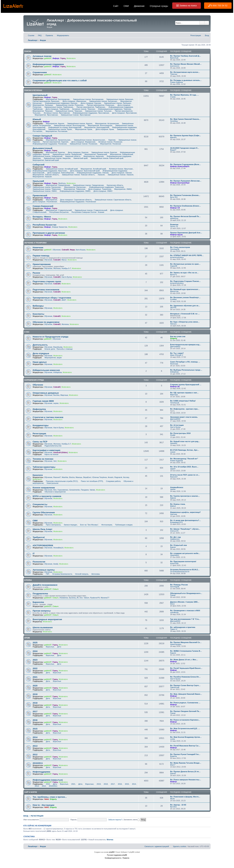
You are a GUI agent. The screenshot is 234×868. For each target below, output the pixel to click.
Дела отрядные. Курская (90, 103)
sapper (173, 469)
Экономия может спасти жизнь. (184, 417)
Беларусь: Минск (42, 217)
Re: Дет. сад (175, 537)
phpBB (111, 852)
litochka (56, 395)
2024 (35, 651)
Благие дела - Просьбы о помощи (57, 349)
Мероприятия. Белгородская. (57, 99)
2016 (35, 720)
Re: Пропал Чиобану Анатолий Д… (186, 56)
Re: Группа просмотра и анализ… (185, 496)
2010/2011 (38, 763)
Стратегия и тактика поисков (48, 417)
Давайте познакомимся (45, 585)
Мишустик (174, 291)
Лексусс (173, 324)
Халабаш (174, 121)
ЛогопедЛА (175, 249)
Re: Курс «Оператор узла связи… (185, 322)
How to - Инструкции (43, 805)
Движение (139, 6)
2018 (35, 703)
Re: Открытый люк (179, 545)
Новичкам (38, 248)
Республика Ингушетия (58, 212)
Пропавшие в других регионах (49, 233)
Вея (55, 490)
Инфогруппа (39, 409)
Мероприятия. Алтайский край (92, 169)
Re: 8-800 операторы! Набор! (183, 401)
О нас (27, 332)
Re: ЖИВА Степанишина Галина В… (186, 651)
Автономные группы (44, 570)
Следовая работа (112, 481)
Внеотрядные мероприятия (47, 619)
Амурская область (72, 156)
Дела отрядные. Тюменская (99, 189)
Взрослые (49, 647)
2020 (35, 686)
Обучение (57, 250)
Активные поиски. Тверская (83, 109)
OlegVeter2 (175, 555)
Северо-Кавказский (43, 206)
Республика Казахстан (45, 225)
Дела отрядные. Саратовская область (75, 200)
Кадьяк (173, 653)
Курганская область (114, 185)
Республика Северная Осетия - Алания (87, 212)
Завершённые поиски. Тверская (68, 111)
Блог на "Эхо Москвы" (88, 525)
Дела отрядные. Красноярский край (84, 171)
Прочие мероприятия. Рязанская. (100, 105)
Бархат (173, 547)
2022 (35, 668)
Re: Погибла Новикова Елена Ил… (185, 677)
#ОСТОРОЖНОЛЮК (43, 545)
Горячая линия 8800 (43, 401)
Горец (63, 58)
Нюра (72, 250)
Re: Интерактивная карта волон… (185, 72)
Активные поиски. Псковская (109, 142)
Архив (27, 638)
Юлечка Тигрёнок (100, 477)
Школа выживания (43, 627)
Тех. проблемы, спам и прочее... (50, 797)
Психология (39, 562)
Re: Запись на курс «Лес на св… (184, 273)
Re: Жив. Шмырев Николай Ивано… (186, 694)
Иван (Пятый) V (177, 355)
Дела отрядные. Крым (104, 129)
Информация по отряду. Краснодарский (64, 127)
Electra (72, 477)
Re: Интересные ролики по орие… (185, 264)
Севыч (55, 589)
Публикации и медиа (123, 525)
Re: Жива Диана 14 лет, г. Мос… (184, 660)
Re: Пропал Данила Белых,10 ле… (185, 772)
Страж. (173, 97)
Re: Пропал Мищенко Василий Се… (186, 642)
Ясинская (174, 364)
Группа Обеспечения (44, 512)
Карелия (111, 140)
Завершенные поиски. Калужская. (102, 101)
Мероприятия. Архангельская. (57, 140)
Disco (172, 604)
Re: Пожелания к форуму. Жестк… (185, 797)
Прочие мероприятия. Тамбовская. (90, 107)
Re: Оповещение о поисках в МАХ (185, 611)
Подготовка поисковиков (46, 290)
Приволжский (40, 196)
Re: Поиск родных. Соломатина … (185, 703)
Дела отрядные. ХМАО (102, 191)
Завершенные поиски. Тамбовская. (58, 107)
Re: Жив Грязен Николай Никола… (185, 119)
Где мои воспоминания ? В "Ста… (185, 619)
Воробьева (58, 347)
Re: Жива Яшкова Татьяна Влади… (186, 763)
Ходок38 (174, 266)
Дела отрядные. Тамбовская (56, 109)
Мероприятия (50, 200)
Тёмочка (174, 74)
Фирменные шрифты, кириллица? (185, 512)
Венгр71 (174, 275)
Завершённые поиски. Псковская (82, 144)
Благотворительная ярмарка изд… (186, 345)
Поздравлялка (40, 594)
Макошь (79, 477)
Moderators (71, 58)
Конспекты (38, 314)
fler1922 (173, 807)
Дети (58, 647)
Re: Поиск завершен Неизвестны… (186, 780)
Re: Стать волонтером (180, 247)
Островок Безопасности (61, 574)
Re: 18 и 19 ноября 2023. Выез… (184, 467)
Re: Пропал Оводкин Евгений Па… (185, 711)
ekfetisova (174, 218)
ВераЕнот (87, 477)
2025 (35, 643)
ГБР (46, 574)
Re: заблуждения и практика (183, 627)
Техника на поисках (43, 459)
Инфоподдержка (41, 772)
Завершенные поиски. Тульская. (97, 111)
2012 (35, 755)
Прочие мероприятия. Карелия (54, 142)
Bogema (173, 756)
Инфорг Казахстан (60, 227)
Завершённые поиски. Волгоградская (68, 125)
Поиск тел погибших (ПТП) (91, 481)
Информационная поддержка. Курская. (60, 103)
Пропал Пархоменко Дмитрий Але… (186, 233)
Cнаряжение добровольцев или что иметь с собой (60, 80)
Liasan (173, 452)
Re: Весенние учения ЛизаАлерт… (185, 297)
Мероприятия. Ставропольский (58, 210)
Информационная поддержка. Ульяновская (77, 202)
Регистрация (39, 434)
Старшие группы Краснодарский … (186, 385)
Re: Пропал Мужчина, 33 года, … (184, 95)
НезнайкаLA (58, 548)
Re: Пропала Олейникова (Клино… (185, 206)
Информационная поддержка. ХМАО (74, 191)
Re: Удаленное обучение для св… (185, 306)
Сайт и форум (31, 792)
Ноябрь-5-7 (66, 268)
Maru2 (64, 260)
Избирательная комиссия (46, 370)
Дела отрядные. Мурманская (82, 142)
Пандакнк (85, 490)
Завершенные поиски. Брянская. (119, 99)
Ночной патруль (81, 574)
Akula (172, 799)
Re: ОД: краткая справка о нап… (184, 393)
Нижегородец (176, 644)
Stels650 (174, 443)
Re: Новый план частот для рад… (185, 441)
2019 (35, 694)
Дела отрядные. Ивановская (73, 101)
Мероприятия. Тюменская (74, 189)
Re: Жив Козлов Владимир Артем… (186, 737)
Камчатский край (79, 158)
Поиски (28, 51)
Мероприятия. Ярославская (45, 115)
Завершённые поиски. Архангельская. (89, 140)
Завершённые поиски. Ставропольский (90, 210)
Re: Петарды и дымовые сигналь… (186, 80)
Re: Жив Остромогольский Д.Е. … (185, 728)
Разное (36, 273)
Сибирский (39, 165)
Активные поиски (42, 56)
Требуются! (39, 537)
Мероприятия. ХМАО (122, 189)
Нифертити (175, 539)
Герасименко (63, 490)
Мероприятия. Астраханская (106, 123)
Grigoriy (174, 338)
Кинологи (38, 475)
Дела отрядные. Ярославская (123, 113)
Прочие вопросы (42, 611)
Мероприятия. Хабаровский (120, 154)
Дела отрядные (41, 353)
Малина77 (105, 598)
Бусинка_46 (74, 598)
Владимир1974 (176, 522)
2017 (35, 711)
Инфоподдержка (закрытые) (48, 780)
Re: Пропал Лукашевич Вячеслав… (186, 181)
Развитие (174, 225)
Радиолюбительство (52, 446)
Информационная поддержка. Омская (92, 173)
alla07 (64, 300)
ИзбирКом (57, 372)
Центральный (40, 95)
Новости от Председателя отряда (50, 337)
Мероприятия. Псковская (110, 144)
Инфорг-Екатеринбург (180, 183)
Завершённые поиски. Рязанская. (69, 105)
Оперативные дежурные (46, 393)
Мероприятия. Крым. (83, 129)
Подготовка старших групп (47, 281)
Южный (37, 119)
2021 (35, 677)
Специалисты (40, 504)
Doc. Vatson (84, 598)
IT (34, 554)
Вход (26, 816)
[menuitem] (38, 35)
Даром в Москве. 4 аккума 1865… (185, 602)
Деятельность (40, 345)
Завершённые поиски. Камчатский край (106, 158)
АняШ (56, 564)
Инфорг (56, 58)
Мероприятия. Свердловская (57, 185)
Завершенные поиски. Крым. (59, 129)
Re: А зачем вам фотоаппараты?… (185, 520)
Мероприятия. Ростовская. (56, 131)
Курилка (28, 580)
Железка (57, 268)
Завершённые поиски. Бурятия (103, 152)
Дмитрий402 (175, 347)
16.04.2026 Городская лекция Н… (185, 148)
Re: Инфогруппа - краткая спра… (185, 409)
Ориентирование (42, 264)
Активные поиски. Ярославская (56, 113)
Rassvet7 (57, 477)
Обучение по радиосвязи (46, 322)
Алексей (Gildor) (60, 452)
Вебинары (38, 306)
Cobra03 (65, 250)
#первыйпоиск (177, 487)
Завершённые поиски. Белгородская (87, 99)
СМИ (126, 6)
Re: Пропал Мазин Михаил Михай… (186, 64)
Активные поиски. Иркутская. (120, 169)
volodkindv (174, 612)
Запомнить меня (132, 820)
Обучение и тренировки (35, 243)
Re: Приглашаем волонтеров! (183, 561)
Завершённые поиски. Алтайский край (61, 169)
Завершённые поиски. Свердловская (87, 185)
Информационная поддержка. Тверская (114, 109)
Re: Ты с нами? (177, 353)
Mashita (65, 477)
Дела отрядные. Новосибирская (59, 173)
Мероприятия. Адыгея (54, 123)
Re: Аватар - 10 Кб (178, 805)
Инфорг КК (175, 386)
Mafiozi (173, 506)
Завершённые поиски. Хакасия (120, 175)
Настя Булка (67, 277)
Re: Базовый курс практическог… (185, 289)
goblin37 (48, 58)
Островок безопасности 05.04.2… (185, 570)
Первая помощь (41, 256)
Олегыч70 (174, 531)
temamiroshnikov (177, 257)
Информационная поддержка (48, 64)
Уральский (38, 181)
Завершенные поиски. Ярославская (75, 115)
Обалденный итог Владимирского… (186, 593)
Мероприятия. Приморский (95, 154)
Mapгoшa (64, 395)
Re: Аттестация (177, 425)
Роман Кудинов (176, 82)
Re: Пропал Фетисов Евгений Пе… (185, 216)
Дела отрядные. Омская (121, 173)
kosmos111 (175, 66)
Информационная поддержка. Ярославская (90, 113)
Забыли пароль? (115, 820)
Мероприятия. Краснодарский (96, 127)
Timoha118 (175, 403)
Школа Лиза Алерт (42, 529)
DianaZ (173, 773)
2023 (35, 660)
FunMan (173, 299)
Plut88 (173, 435)
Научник (174, 514)
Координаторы (41, 425)
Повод (173, 595)
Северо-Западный (42, 136)
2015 (35, 729)
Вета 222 (174, 197)
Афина (173, 498)
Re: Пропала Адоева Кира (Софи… (186, 135)
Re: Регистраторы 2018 (180, 433)
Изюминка (64, 598)
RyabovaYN (95, 598)
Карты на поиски (50, 454)
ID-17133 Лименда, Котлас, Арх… (185, 450)
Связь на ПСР (40, 442)
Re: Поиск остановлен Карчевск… (185, 720)
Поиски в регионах (33, 90)
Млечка (110, 840)
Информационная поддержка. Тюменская (105, 187)
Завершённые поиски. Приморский (66, 154)
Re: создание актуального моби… (185, 553)
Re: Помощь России (179, 585)
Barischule (174, 58)
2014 (35, 737)
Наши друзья (40, 362)
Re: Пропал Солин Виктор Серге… (185, 685)
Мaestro (173, 137)
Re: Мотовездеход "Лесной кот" (184, 459)
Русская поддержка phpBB (117, 855)
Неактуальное (51, 483)
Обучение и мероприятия (54, 492)
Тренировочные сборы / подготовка (52, 298)
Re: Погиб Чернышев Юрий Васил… (186, 668)
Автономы (95, 574)
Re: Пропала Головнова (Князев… (185, 195)
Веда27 (173, 150)
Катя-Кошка (81, 250)
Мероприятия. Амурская (93, 156)
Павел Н (174, 629)
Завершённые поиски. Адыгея (79, 123)
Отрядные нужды (159, 6)
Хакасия (100, 175)
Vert (55, 461)
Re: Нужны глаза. (178, 504)
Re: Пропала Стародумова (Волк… (185, 164)
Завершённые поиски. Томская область (77, 175)
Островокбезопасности (180, 572)
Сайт (116, 6)
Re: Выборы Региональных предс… (186, 370)
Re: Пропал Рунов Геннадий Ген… (185, 754)
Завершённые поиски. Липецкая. (117, 103)
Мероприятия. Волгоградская (99, 125)
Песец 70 (174, 226)
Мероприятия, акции (52, 358)
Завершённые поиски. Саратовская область (112, 200)
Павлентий (175, 687)
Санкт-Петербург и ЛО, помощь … (185, 362)
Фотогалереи (106, 525)
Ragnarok (118, 477)
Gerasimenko (75, 490)
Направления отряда (34, 380)
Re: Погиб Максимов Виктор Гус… (185, 746)
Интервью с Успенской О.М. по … (185, 314)
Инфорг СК (175, 208)
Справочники (40, 72)
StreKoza (62, 183)
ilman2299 (174, 563)
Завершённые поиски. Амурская (56, 158)
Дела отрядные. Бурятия (77, 152)
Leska (172, 739)
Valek (46, 799)
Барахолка (38, 602)
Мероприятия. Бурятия (54, 152)
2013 (35, 746)
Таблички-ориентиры (44, 467)
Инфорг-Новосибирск (180, 166)
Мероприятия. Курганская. (74, 187)
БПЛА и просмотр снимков (47, 496)
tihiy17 (173, 765)
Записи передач (69, 525)
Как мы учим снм (178, 336)
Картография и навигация (46, 450)
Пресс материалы (52, 525)
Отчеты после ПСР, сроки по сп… (185, 475)
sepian (56, 403)
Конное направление (44, 488)
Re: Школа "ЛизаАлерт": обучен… (185, 529)
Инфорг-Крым (176, 235)
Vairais (92, 490)
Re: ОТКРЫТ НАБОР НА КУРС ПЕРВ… (187, 255)
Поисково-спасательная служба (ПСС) (61, 481)
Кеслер (126, 477)
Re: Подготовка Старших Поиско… (185, 281)
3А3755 (173, 308)
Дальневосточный (42, 148)
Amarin (111, 477)
